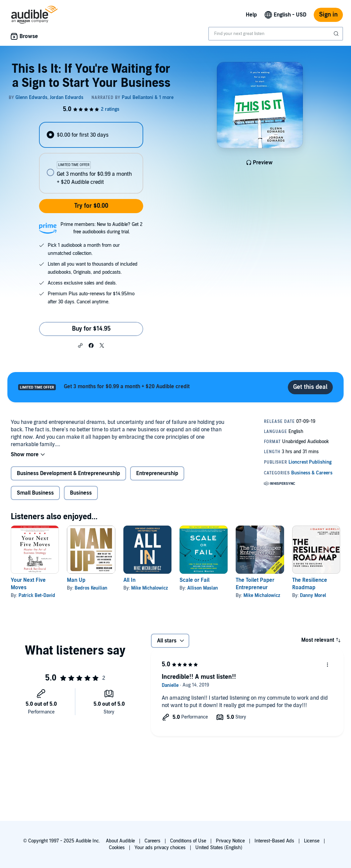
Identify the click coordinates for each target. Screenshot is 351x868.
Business (81, 493)
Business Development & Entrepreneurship (68, 473)
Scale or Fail (194, 580)
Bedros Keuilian (91, 588)
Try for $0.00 (91, 206)
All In (129, 580)
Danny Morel (313, 595)
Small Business (35, 493)
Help (251, 15)
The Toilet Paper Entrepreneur (255, 584)
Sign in (328, 15)
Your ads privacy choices (160, 848)
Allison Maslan (203, 588)
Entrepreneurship (157, 473)
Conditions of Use (188, 841)
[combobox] (276, 34)
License (312, 841)
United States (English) (219, 848)
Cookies (117, 848)
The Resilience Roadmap (310, 584)
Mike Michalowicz (149, 588)
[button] (80, 345)
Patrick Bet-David (37, 595)
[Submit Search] (337, 34)
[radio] (91, 135)
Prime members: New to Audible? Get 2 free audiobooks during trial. (102, 228)
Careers (152, 841)
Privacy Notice (230, 841)
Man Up (76, 580)
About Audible (120, 841)
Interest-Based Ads (274, 841)
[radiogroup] (91, 158)
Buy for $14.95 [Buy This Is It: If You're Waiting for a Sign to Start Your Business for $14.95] (91, 329)
